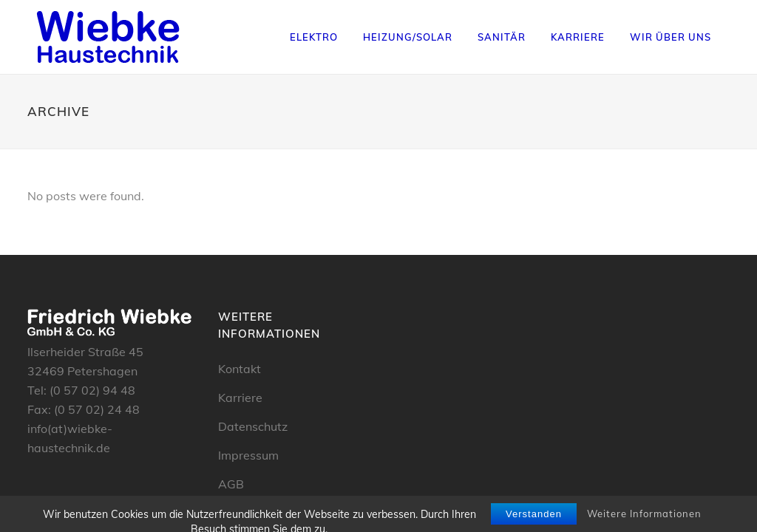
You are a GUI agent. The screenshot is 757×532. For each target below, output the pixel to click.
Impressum (248, 455)
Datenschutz (253, 426)
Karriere (240, 398)
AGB (231, 484)
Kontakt (240, 369)
